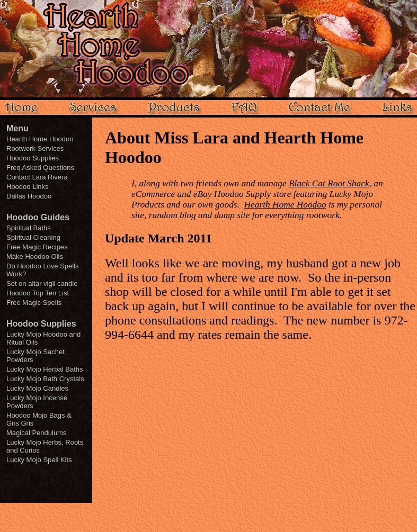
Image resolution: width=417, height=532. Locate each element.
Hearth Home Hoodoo (285, 205)
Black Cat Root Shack (329, 183)
